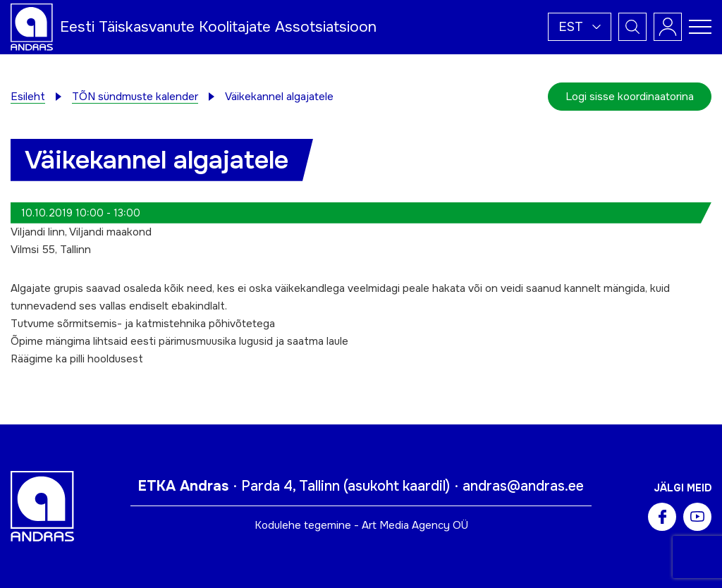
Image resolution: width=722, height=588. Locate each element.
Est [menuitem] (571, 27)
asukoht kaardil (397, 486)
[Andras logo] (32, 26)
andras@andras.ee (523, 486)
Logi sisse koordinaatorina (630, 97)
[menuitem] (580, 27)
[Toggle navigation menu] (700, 27)
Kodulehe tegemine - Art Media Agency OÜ (361, 525)
